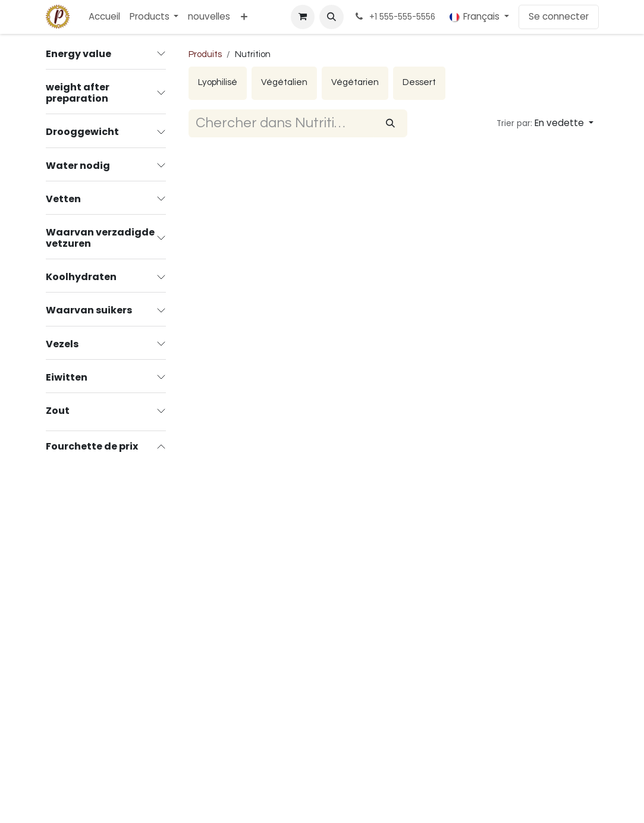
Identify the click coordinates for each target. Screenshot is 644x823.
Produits (205, 54)
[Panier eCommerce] (303, 17)
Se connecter (559, 16)
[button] (331, 17)
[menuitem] (104, 17)
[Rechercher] (390, 123)
